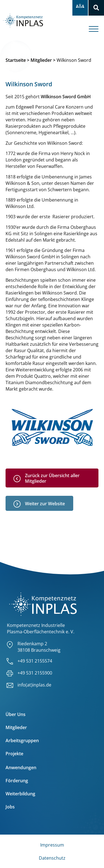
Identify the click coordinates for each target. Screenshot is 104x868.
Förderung (17, 781)
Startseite (16, 60)
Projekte (14, 754)
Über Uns (16, 714)
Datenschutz (52, 858)
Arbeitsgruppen (22, 741)
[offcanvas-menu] (96, 25)
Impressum (52, 845)
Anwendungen (21, 768)
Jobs (10, 807)
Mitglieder (41, 60)
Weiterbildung (20, 794)
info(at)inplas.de (34, 685)
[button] (96, 8)
